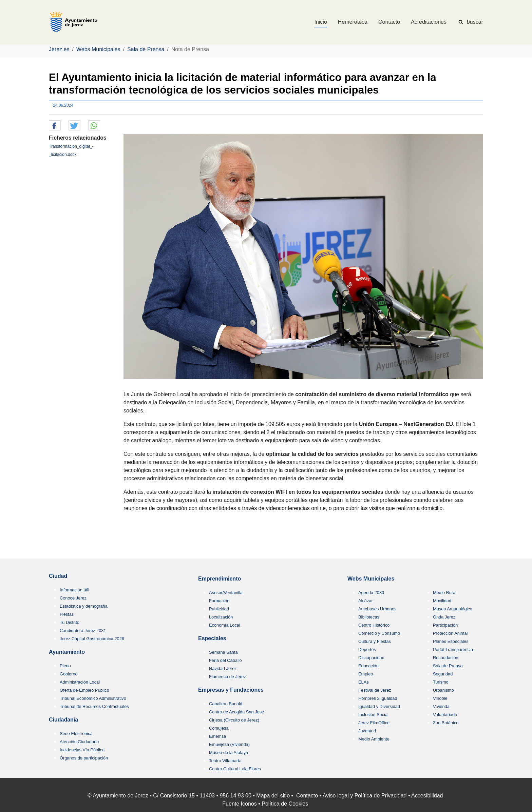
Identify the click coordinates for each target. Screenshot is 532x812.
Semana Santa (223, 652)
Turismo (441, 682)
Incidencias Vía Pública (82, 750)
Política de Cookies (285, 804)
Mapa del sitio (273, 796)
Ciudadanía (63, 720)
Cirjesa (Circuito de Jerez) (234, 720)
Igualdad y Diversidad (379, 706)
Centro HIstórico (374, 625)
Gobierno (69, 674)
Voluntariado (445, 715)
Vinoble (440, 698)
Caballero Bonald (226, 704)
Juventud (367, 731)
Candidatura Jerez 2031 (83, 631)
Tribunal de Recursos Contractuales (94, 706)
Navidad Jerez (223, 668)
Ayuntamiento (67, 652)
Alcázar (366, 601)
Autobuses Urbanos (377, 609)
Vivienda (441, 706)
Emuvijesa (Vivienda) (229, 744)
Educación (368, 666)
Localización (221, 617)
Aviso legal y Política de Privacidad (365, 796)
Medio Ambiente (374, 739)
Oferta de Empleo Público (84, 690)
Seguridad (443, 674)
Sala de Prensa (448, 666)
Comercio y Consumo (379, 633)
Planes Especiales (451, 641)
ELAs (364, 682)
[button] (55, 126)
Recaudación (446, 658)
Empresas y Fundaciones (231, 690)
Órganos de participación (84, 758)
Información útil (74, 590)
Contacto (307, 796)
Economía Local (225, 625)
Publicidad (219, 609)
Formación (219, 601)
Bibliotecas (369, 617)
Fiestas (67, 614)
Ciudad (58, 576)
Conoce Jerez (73, 598)
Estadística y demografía (84, 606)
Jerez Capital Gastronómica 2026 (92, 639)
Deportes (367, 649)
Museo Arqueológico (453, 609)
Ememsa (218, 736)
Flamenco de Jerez (227, 677)
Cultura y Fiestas (375, 641)
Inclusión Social (373, 715)
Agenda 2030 (371, 593)
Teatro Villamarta (225, 761)
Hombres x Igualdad (378, 698)
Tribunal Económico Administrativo (93, 698)
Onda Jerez (444, 617)
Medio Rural (445, 593)
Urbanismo (443, 690)
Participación (445, 625)
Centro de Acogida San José (236, 712)
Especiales (212, 638)
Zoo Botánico (446, 723)
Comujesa (219, 728)
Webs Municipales (371, 579)
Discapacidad (371, 658)
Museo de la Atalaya (229, 753)
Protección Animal (450, 633)
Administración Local (80, 682)
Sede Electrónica (76, 734)
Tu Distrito (70, 622)
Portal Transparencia (453, 649)
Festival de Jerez (375, 690)
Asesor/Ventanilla (226, 593)
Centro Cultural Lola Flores (235, 769)
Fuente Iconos (239, 804)
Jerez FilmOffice (374, 723)
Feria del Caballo (225, 660)
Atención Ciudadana (79, 742)
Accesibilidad (427, 796)
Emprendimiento (220, 579)
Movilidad (442, 601)
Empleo (366, 674)
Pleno (65, 666)
